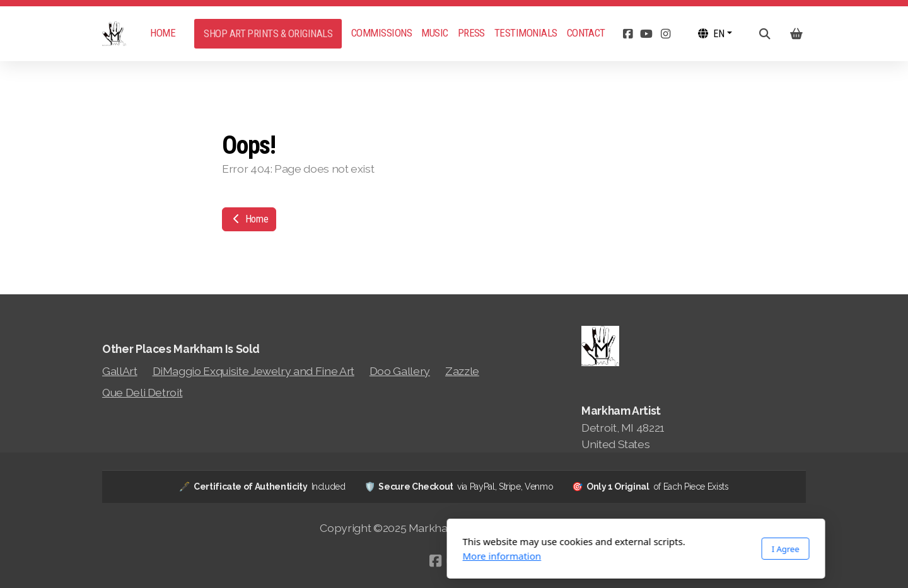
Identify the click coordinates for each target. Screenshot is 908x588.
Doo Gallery (400, 371)
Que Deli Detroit (142, 392)
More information (320, 556)
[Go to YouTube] (646, 34)
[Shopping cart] (796, 34)
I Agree (603, 549)
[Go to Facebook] (627, 34)
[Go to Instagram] (665, 34)
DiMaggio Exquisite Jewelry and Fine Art (253, 371)
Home (249, 219)
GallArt (120, 371)
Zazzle (462, 371)
